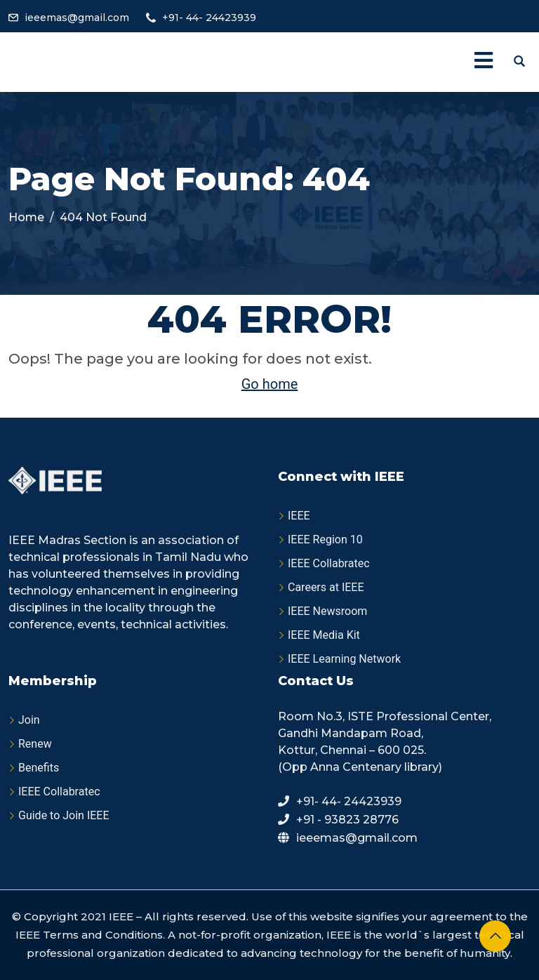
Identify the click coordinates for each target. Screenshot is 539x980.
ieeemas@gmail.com (77, 18)
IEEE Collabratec (329, 563)
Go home (270, 384)
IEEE (299, 516)
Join (29, 720)
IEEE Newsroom (327, 611)
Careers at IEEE (326, 587)
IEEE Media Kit (324, 635)
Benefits (39, 768)
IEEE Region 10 (325, 539)
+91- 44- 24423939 (209, 18)
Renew (35, 744)
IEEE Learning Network (344, 659)
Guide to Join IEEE (64, 815)
